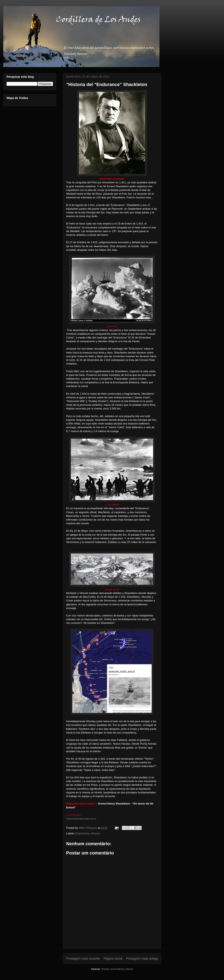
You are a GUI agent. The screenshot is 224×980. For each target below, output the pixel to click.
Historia (95, 833)
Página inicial (113, 958)
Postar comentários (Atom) (117, 969)
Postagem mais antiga (142, 958)
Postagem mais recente (83, 958)
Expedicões (83, 833)
